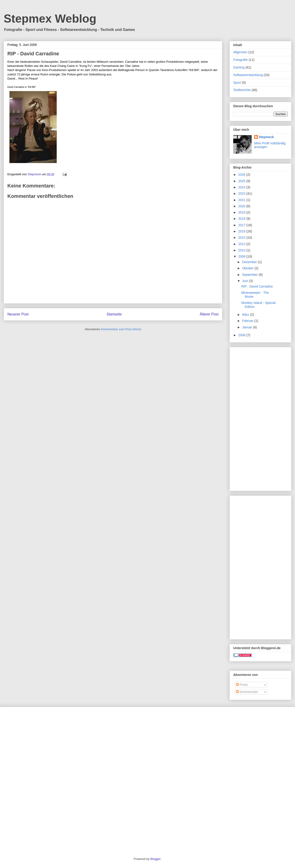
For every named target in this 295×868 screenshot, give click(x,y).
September (250, 275)
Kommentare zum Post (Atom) (121, 329)
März (246, 315)
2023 (242, 193)
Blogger (155, 859)
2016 (242, 231)
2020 (242, 206)
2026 (242, 175)
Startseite (114, 314)
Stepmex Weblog (50, 19)
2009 (242, 256)
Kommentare (247, 692)
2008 (242, 335)
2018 (242, 219)
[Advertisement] (260, 418)
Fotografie (240, 60)
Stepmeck (266, 137)
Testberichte (242, 90)
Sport (237, 83)
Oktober (248, 268)
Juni (245, 281)
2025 (242, 181)
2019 (242, 212)
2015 (242, 238)
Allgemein (240, 52)
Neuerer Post (18, 314)
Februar (248, 321)
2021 (242, 200)
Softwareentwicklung (248, 75)
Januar (247, 327)
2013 (242, 244)
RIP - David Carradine (257, 286)
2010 (242, 250)
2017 (242, 225)
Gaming (239, 67)
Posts (242, 685)
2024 (242, 187)
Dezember (250, 262)
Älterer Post (209, 314)
